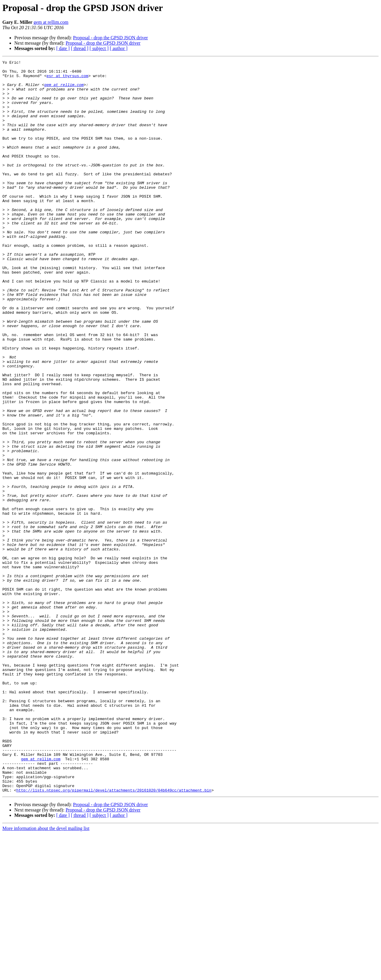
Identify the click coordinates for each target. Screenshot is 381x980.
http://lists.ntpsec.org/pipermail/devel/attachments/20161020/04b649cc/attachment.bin (114, 937)
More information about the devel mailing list (46, 975)
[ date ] (63, 48)
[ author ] (119, 48)
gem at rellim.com (51, 22)
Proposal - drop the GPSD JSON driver (110, 38)
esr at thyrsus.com (67, 79)
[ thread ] (80, 48)
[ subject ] (99, 48)
